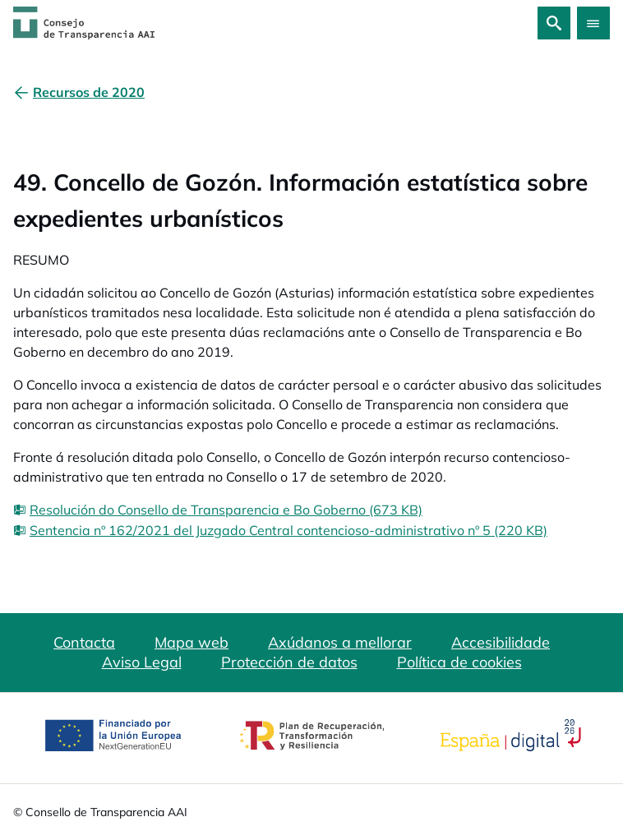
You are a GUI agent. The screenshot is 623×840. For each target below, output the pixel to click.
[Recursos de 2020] (89, 92)
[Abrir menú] (593, 23)
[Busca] (554, 23)
